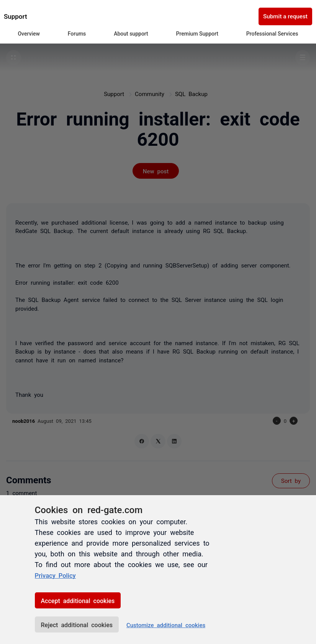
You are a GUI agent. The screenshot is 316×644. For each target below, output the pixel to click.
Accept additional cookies (78, 600)
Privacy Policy (57, 575)
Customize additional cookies (166, 625)
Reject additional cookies (77, 624)
